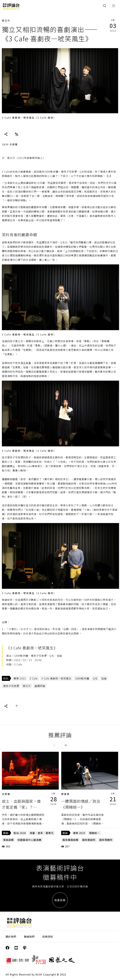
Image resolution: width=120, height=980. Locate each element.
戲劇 (6, 678)
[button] (55, 745)
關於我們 (11, 937)
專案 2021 (20, 678)
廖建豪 (65, 794)
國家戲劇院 (89, 840)
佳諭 (104, 678)
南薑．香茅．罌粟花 (42, 833)
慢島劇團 (8, 840)
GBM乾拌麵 (82, 678)
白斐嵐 (6, 794)
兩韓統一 (94, 833)
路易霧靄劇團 (70, 840)
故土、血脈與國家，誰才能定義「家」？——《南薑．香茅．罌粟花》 (23, 807)
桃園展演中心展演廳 (29, 840)
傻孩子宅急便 (11, 686)
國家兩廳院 (106, 840)
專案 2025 (79, 833)
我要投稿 (60, 900)
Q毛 (95, 678)
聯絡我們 (29, 937)
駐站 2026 (20, 833)
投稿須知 (48, 937)
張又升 (6, 20)
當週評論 (40, 686)
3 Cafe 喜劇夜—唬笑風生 (56, 678)
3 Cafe (34, 678)
